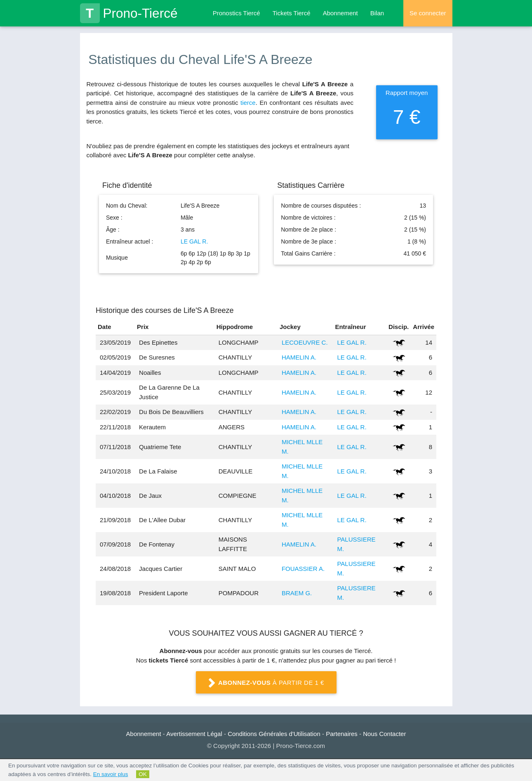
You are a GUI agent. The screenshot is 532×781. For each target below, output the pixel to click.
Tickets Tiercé (292, 13)
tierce (248, 103)
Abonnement (340, 13)
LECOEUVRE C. (305, 342)
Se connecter (428, 13)
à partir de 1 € (266, 683)
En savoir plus (111, 774)
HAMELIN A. (299, 357)
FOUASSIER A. (303, 569)
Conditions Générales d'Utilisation (274, 734)
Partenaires (342, 734)
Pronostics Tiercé (237, 13)
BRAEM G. (297, 593)
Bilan (377, 13)
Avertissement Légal (194, 734)
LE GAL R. (194, 241)
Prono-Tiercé (129, 13)
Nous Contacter (384, 734)
